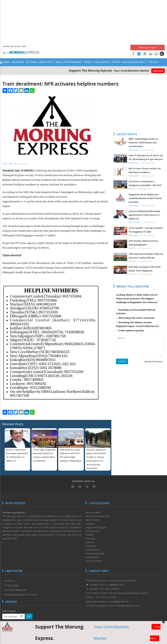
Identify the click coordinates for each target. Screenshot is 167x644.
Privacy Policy (12, 585)
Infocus (154, 62)
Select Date (9, 611)
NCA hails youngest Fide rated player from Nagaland (145, 269)
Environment (92, 557)
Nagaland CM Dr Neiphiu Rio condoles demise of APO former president (145, 198)
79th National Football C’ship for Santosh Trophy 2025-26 (146, 256)
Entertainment (73, 62)
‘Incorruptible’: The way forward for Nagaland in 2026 (146, 230)
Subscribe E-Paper (148, 48)
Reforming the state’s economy (135, 318)
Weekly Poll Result (153, 362)
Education (91, 546)
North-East (47, 62)
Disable (90, 535)
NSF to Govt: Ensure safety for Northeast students (145, 170)
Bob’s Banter (93, 520)
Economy (90, 538)
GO (29, 616)
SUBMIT (122, 361)
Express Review (94, 561)
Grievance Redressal (15, 590)
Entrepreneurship (95, 553)
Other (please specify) (130, 330)
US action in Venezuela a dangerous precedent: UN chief (145, 183)
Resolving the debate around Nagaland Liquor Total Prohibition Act (138, 324)
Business (90, 524)
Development (93, 531)
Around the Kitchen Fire (98, 516)
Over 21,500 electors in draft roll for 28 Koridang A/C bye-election (146, 157)
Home (7, 62)
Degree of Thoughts (96, 527)
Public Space (102, 62)
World (88, 62)
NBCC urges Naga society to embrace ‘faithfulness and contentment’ (143, 143)
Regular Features (135, 62)
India (59, 62)
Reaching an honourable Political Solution (136, 312)
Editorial (32, 62)
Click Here (158, 71)
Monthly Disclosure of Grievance (21, 594)
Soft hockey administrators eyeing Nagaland (143, 243)
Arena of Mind (93, 512)
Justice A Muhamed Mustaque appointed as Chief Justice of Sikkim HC (144, 215)
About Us (9, 581)
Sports (116, 62)
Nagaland (18, 62)
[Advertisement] (83, 21)
